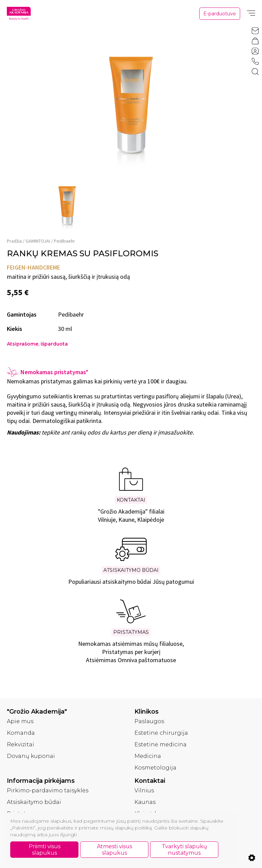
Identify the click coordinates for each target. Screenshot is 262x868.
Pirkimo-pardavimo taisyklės (48, 790)
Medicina (148, 756)
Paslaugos (149, 721)
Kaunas (145, 802)
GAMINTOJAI (38, 241)
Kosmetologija (155, 768)
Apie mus (20, 721)
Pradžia (14, 241)
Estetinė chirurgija (161, 733)
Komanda (21, 733)
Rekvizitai (20, 744)
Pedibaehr (64, 241)
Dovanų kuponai (31, 756)
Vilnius (144, 790)
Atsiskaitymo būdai (34, 802)
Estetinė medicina (161, 744)
